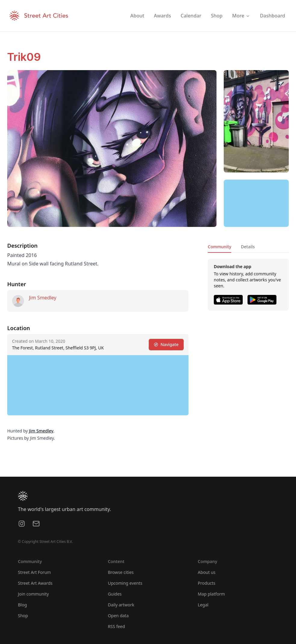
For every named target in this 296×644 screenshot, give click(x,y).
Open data (118, 616)
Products (207, 583)
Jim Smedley (43, 298)
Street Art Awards (35, 583)
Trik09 (24, 57)
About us (207, 572)
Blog (23, 605)
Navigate (166, 344)
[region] (256, 203)
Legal (203, 605)
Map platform (211, 594)
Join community (34, 594)
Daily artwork (121, 605)
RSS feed (116, 626)
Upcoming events (125, 583)
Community (220, 247)
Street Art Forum (34, 572)
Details (248, 247)
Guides (115, 594)
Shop (23, 616)
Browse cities (121, 572)
